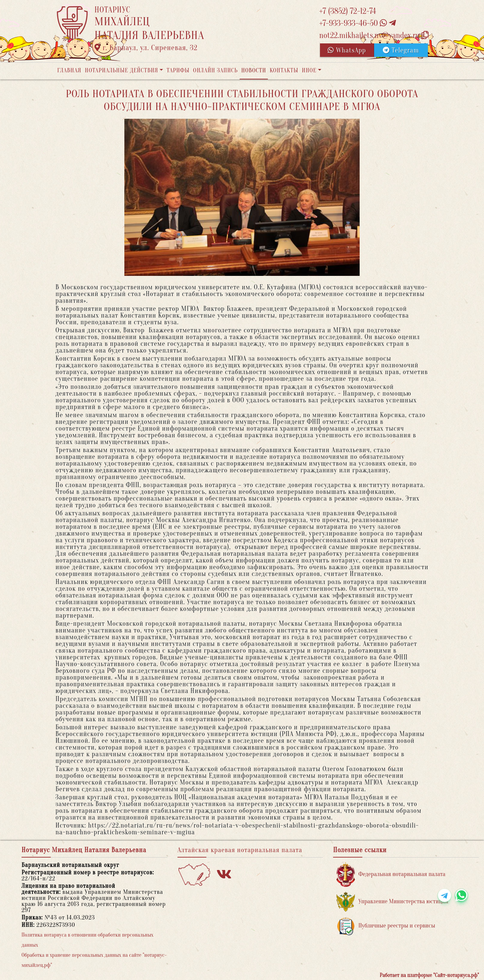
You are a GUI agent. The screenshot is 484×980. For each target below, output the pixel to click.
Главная (69, 70)
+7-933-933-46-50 (358, 23)
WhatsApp (347, 50)
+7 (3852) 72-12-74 (348, 11)
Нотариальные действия (121, 70)
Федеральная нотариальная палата (391, 875)
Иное (309, 70)
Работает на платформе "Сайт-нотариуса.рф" (429, 975)
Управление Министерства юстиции (392, 902)
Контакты (284, 70)
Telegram (401, 50)
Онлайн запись (215, 70)
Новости (254, 70)
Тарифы (178, 70)
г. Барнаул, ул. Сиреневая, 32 (146, 48)
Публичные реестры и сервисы (386, 926)
